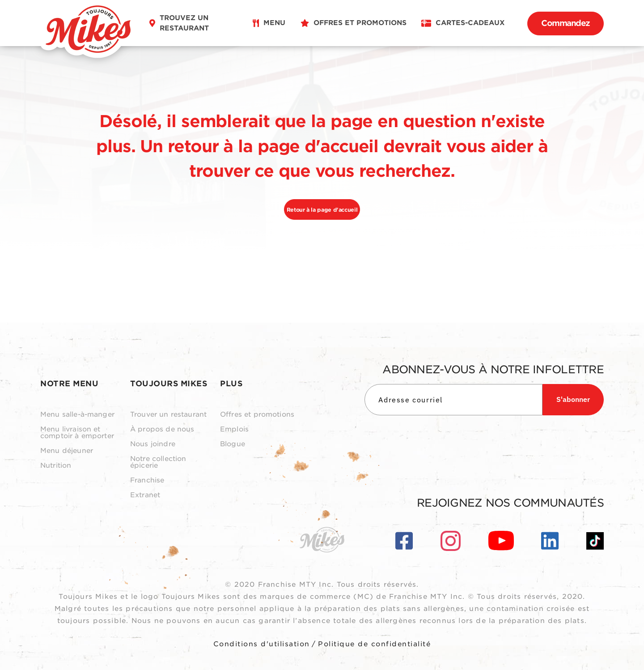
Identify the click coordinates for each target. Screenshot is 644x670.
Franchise (147, 480)
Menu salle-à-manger (77, 415)
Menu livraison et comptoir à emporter (77, 433)
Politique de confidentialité (374, 644)
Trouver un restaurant (168, 415)
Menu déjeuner (67, 451)
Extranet (145, 495)
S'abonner (573, 399)
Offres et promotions (257, 415)
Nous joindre (153, 444)
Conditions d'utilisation (262, 644)
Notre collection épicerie (158, 462)
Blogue (233, 444)
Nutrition (56, 466)
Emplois (234, 429)
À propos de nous (162, 429)
